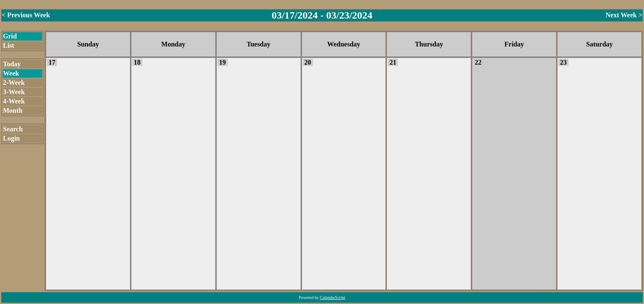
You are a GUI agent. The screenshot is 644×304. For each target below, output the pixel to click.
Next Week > (624, 15)
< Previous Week (26, 15)
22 (478, 62)
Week (11, 73)
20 (308, 62)
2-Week (14, 83)
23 (563, 62)
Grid (10, 36)
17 (52, 62)
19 (223, 62)
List (9, 45)
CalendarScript (333, 297)
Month (13, 110)
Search (13, 129)
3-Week (14, 92)
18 (137, 62)
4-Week (14, 101)
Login (11, 138)
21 (393, 62)
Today (12, 64)
